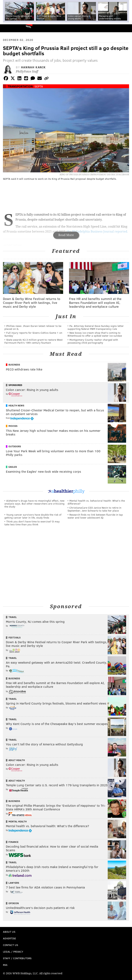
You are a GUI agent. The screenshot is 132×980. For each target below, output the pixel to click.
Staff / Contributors (17, 958)
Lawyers (14, 883)
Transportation (20, 86)
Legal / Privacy (13, 952)
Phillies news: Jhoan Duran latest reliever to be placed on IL (33, 327)
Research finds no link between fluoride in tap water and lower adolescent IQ (95, 516)
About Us (9, 932)
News (28, 27)
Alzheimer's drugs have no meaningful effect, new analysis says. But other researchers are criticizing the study (34, 504)
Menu (126, 28)
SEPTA (39, 86)
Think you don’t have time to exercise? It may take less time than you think (32, 523)
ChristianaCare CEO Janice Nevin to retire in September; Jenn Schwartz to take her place (94, 509)
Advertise (9, 938)
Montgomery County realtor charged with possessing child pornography (93, 341)
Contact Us (10, 945)
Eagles (13, 467)
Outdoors (15, 446)
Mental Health (18, 821)
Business (14, 365)
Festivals (15, 637)
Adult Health (17, 760)
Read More (66, 235)
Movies (13, 426)
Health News (16, 405)
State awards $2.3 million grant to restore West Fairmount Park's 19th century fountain (34, 341)
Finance (13, 842)
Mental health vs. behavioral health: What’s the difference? (96, 502)
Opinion (14, 903)
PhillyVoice (9, 28)
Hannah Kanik (33, 67)
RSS (5, 965)
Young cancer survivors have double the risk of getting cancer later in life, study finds (33, 516)
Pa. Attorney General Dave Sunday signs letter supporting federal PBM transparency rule (96, 327)
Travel (13, 617)
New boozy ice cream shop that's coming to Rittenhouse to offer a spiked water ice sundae (95, 334)
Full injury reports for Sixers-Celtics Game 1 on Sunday (33, 334)
